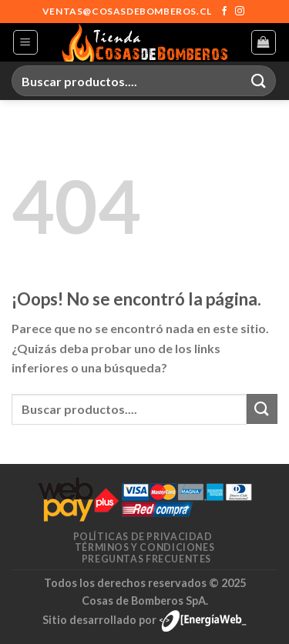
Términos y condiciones (144, 547)
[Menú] (26, 42)
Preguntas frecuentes (146, 559)
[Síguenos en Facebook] (224, 12)
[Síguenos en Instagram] (240, 12)
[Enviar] (259, 80)
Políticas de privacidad (143, 537)
